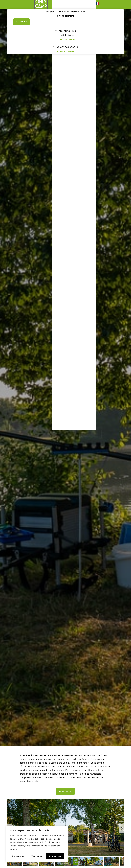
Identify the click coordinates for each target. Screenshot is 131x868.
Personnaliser (19, 856)
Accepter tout (55, 856)
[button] (98, 4)
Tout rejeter (37, 856)
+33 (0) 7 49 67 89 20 (67, 47)
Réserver (21, 22)
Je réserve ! (65, 791)
